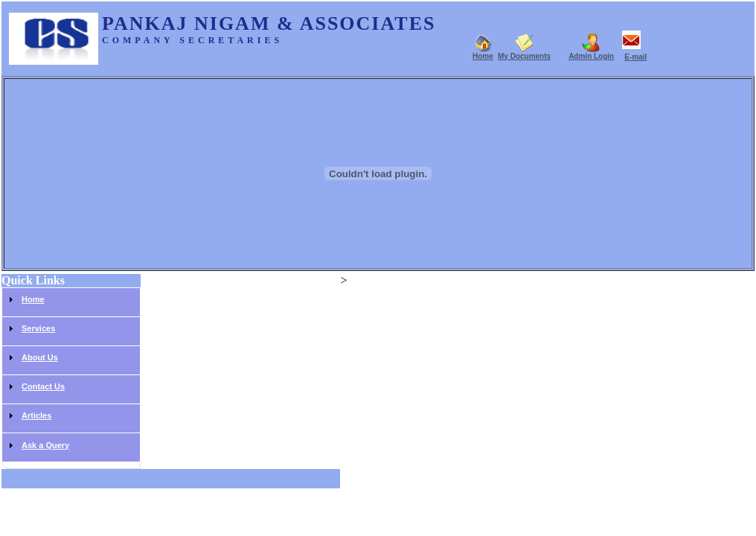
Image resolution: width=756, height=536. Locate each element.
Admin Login (591, 56)
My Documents (524, 56)
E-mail (635, 57)
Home (483, 56)
